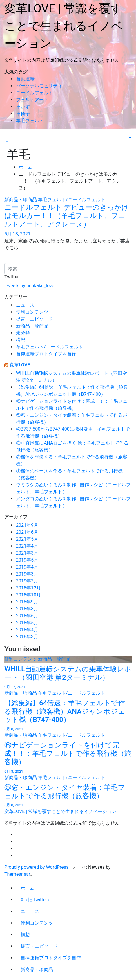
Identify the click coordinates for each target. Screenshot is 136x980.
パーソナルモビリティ (39, 86)
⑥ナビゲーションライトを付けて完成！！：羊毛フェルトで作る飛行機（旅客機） (68, 754)
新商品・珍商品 (21, 200)
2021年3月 (27, 553)
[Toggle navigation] (8, 136)
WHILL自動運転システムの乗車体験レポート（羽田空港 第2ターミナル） (68, 673)
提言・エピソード (35, 319)
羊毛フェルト (30, 121)
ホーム (26, 167)
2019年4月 (27, 567)
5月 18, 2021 (17, 234)
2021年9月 (27, 525)
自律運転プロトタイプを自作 (46, 354)
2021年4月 (27, 546)
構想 (21, 340)
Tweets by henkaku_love (29, 286)
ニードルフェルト (35, 93)
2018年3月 (27, 637)
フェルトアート (32, 100)
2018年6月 (27, 616)
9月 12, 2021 (15, 687)
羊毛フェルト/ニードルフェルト (71, 200)
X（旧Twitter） (36, 900)
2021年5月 (27, 539)
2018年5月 (27, 623)
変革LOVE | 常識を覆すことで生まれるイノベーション (64, 26)
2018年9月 (27, 602)
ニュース (25, 305)
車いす (23, 107)
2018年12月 (28, 588)
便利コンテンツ (32, 312)
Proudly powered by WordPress (37, 867)
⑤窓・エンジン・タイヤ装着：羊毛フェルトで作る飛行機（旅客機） (65, 792)
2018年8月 (27, 609)
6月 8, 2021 (14, 729)
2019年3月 (27, 574)
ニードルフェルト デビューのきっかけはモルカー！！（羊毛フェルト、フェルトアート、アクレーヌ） (67, 216)
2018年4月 (27, 630)
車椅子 (23, 114)
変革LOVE (20, 365)
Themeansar (17, 874)
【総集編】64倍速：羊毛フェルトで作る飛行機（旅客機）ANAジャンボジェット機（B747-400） (65, 711)
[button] (6, 142)
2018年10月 (28, 595)
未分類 (23, 333)
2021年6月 (27, 532)
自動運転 (25, 79)
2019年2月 (27, 581)
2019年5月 (27, 560)
